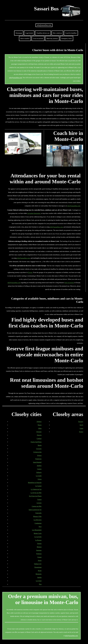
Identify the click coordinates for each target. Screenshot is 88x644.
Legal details (29, 33)
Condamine (38, 523)
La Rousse (38, 540)
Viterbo (39, 543)
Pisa (40, 584)
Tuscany (81, 422)
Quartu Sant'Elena (36, 442)
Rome (40, 571)
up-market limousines (34, 213)
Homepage (19, 33)
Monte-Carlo (38, 533)
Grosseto (39, 449)
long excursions (69, 283)
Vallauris (39, 472)
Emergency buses (67, 38)
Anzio (40, 560)
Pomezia (39, 554)
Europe (30, 272)
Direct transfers (25, 38)
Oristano (39, 432)
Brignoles (39, 574)
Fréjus (40, 479)
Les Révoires (38, 520)
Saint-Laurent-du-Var (35, 510)
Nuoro (40, 425)
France (81, 432)
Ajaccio (39, 435)
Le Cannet (38, 486)
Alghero (39, 422)
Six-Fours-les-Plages (35, 496)
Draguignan (38, 567)
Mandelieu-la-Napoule (35, 483)
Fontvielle (38, 513)
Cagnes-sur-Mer (37, 506)
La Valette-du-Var (36, 489)
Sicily (81, 425)
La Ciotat (39, 581)
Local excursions (38, 38)
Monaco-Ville (37, 516)
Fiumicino (38, 459)
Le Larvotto (38, 537)
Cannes (39, 469)
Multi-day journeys (52, 38)
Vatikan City (38, 564)
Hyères (39, 455)
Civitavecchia (37, 452)
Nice (40, 527)
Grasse (39, 557)
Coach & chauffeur (71, 33)
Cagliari (39, 439)
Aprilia (39, 577)
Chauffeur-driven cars (43, 33)
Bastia (40, 445)
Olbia (40, 428)
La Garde (39, 476)
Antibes (39, 466)
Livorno (39, 503)
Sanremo (39, 550)
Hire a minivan (57, 33)
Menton (39, 547)
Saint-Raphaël (37, 462)
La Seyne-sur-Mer (36, 493)
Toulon (39, 499)
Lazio (81, 428)
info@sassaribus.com (44, 25)
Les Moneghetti (37, 530)
